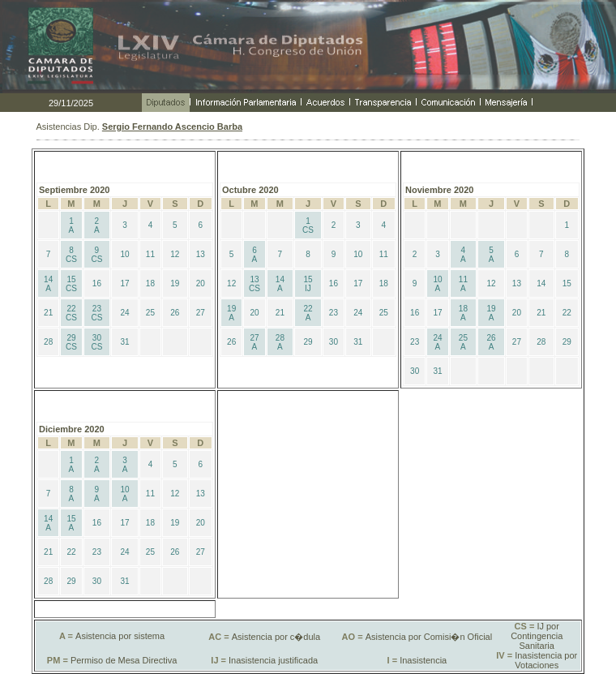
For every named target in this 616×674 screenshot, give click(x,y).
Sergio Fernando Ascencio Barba (172, 127)
